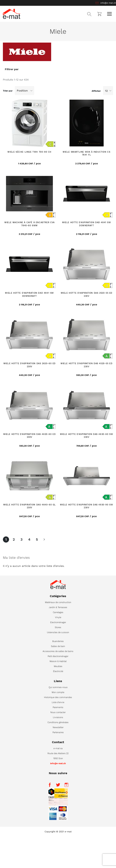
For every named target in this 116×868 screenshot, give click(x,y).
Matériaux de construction (58, 602)
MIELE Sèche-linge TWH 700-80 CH (29, 152)
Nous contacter (58, 712)
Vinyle (58, 617)
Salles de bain (58, 646)
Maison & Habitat (58, 661)
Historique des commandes (58, 697)
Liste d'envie (58, 702)
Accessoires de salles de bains (58, 651)
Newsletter (58, 727)
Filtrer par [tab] (12, 69)
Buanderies (58, 641)
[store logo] (12, 14)
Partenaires (58, 732)
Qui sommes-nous (58, 687)
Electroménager (58, 622)
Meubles (58, 666)
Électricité (58, 671)
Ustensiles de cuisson (58, 632)
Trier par (8, 91)
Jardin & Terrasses (58, 607)
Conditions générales (58, 722)
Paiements (58, 707)
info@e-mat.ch (108, 3)
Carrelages (58, 612)
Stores (58, 627)
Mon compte (58, 692)
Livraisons (58, 717)
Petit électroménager (58, 656)
